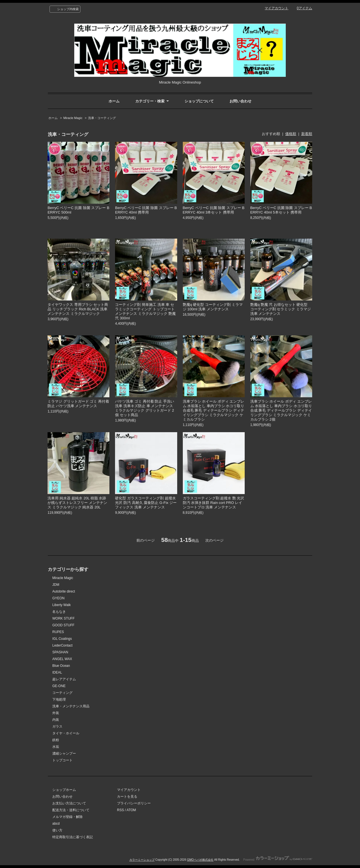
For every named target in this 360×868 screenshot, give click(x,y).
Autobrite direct (64, 591)
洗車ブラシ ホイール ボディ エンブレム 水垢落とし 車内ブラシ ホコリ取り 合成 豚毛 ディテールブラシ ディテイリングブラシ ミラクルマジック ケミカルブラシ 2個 (281, 410)
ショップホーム (64, 790)
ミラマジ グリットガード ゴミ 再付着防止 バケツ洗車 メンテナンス (78, 404)
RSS (121, 810)
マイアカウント (276, 8)
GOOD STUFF (63, 625)
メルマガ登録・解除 (67, 817)
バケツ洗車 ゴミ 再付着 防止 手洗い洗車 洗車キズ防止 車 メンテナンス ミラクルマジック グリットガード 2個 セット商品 (144, 408)
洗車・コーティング (102, 118)
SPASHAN (60, 652)
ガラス (57, 726)
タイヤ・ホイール (66, 733)
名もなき (59, 612)
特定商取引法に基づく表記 (73, 837)
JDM (56, 585)
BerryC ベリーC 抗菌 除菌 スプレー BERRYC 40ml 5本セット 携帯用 (281, 210)
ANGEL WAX (62, 659)
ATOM (131, 810)
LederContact (62, 645)
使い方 (57, 830)
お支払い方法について (69, 803)
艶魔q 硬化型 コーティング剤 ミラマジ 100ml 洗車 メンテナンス (213, 307)
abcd (56, 824)
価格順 (291, 134)
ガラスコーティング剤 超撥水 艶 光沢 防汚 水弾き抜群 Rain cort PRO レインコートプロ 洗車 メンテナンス (214, 503)
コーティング (62, 693)
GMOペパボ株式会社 (200, 860)
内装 (56, 720)
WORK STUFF (63, 618)
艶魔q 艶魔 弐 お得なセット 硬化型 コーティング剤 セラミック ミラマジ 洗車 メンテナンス (281, 309)
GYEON (58, 598)
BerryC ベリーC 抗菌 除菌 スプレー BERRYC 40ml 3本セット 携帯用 (214, 210)
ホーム (114, 101)
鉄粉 (56, 740)
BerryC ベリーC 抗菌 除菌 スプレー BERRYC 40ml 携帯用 (146, 210)
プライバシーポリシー (134, 803)
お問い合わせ (240, 101)
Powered (278, 860)
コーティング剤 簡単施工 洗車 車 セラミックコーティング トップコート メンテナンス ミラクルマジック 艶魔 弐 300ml (145, 311)
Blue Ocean (61, 666)
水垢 (56, 747)
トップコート (62, 760)
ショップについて (199, 101)
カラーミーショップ (142, 860)
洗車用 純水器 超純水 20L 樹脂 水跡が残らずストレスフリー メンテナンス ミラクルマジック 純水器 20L (77, 503)
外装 (56, 713)
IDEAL (57, 672)
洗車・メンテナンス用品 (71, 706)
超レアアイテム (64, 679)
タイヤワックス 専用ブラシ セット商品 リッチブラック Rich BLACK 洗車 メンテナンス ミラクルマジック (78, 309)
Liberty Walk (62, 605)
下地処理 (59, 699)
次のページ (214, 540)
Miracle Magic (73, 118)
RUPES (58, 632)
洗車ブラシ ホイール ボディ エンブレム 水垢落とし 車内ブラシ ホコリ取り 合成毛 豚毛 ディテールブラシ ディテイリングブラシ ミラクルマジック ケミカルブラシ (214, 410)
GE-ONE (59, 686)
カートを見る (127, 797)
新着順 (307, 134)
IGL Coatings (62, 639)
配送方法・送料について (71, 810)
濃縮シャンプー (64, 753)
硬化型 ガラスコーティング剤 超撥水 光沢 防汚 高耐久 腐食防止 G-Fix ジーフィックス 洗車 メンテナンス (146, 503)
